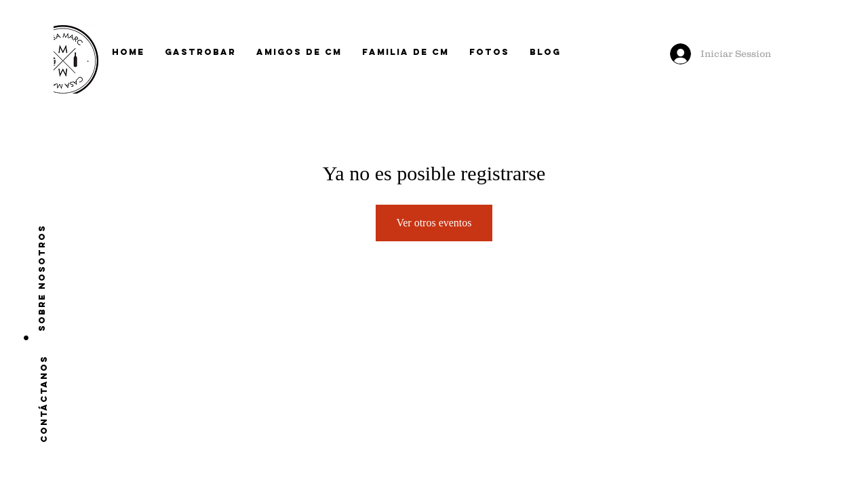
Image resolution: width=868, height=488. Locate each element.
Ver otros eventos (434, 223)
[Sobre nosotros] (42, 278)
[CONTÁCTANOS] (44, 399)
